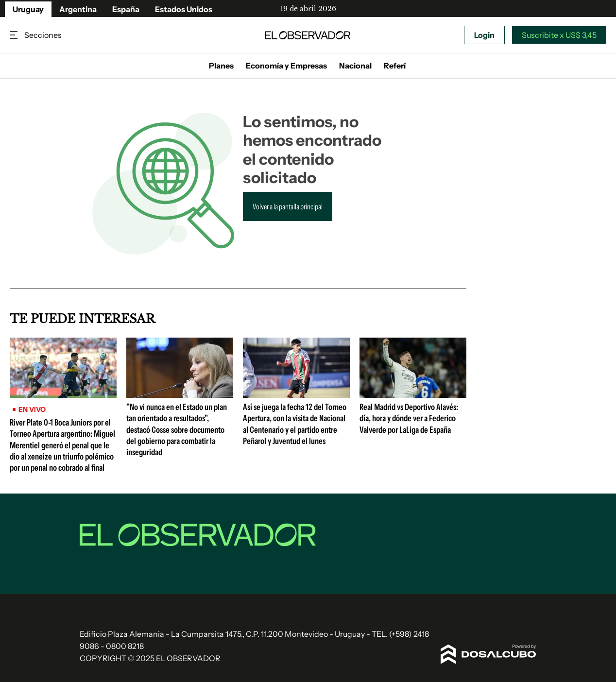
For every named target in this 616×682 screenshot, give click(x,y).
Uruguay (28, 9)
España (126, 9)
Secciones (15, 35)
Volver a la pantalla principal (288, 206)
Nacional (355, 66)
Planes (221, 66)
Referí (395, 66)
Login (484, 35)
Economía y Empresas (286, 66)
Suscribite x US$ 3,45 (559, 35)
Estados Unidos (184, 9)
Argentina (78, 9)
